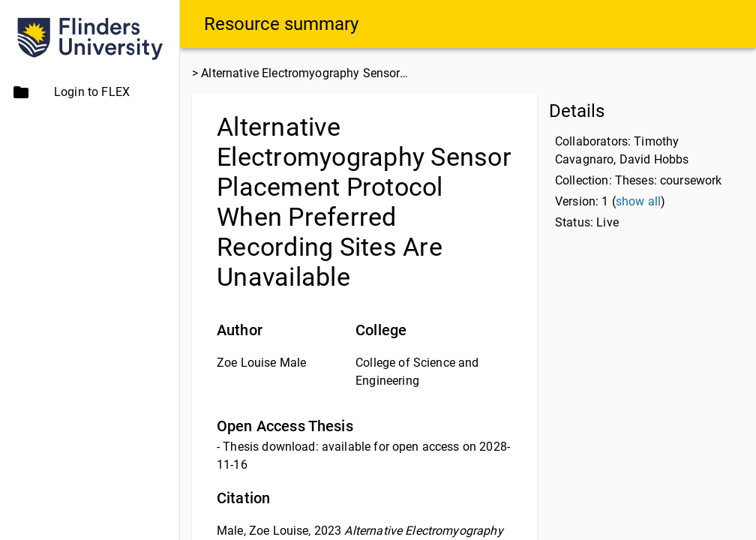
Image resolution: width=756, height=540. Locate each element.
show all (638, 201)
